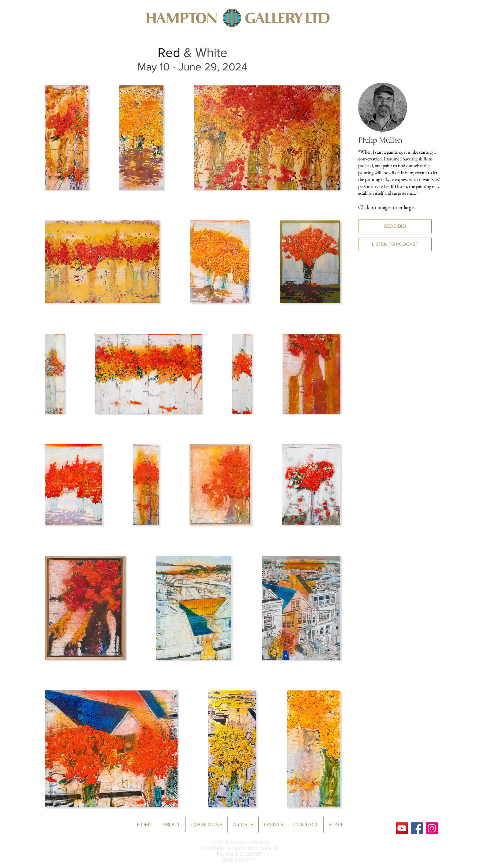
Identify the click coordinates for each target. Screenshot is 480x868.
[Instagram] (432, 828)
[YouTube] (402, 828)
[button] (395, 226)
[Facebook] (417, 828)
